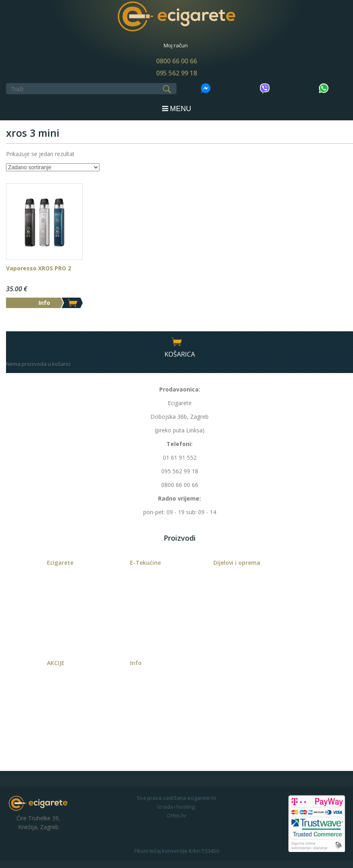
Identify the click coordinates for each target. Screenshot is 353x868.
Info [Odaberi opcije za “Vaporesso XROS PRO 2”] (44, 303)
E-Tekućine (145, 563)
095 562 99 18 (176, 73)
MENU (177, 109)
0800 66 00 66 (176, 61)
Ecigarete (60, 563)
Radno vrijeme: (180, 498)
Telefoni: (180, 444)
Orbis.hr (177, 815)
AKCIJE (56, 663)
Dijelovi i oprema (237, 563)
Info (136, 663)
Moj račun (176, 45)
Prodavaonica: (180, 389)
